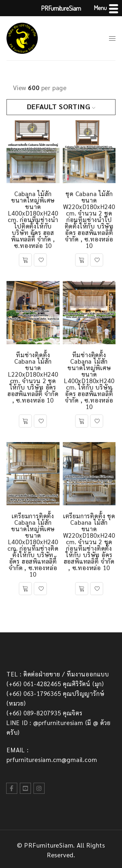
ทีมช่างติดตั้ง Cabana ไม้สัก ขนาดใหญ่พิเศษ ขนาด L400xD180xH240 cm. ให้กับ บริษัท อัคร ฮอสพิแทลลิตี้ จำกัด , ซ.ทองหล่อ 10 (89, 381)
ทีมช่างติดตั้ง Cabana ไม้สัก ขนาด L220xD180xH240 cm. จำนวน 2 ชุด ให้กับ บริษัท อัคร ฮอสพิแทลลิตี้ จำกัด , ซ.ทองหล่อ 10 (33, 377)
